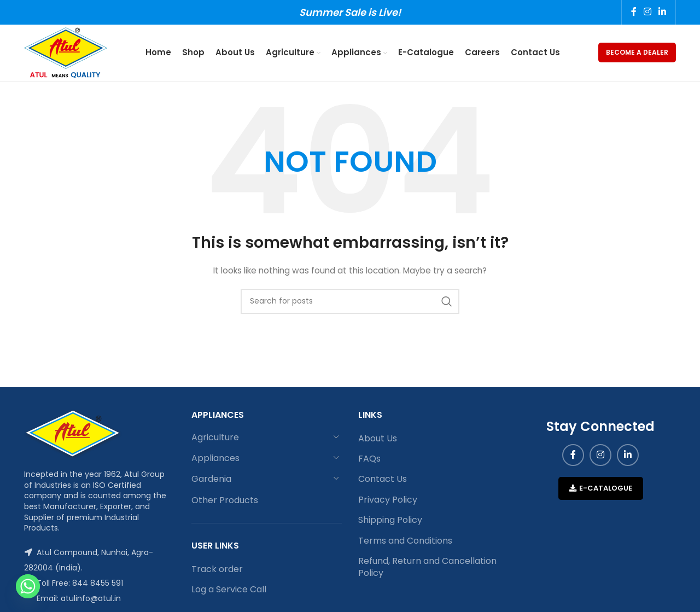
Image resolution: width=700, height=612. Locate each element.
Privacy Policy (388, 501)
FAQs (369, 460)
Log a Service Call (229, 591)
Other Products (225, 501)
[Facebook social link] (634, 12)
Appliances (215, 459)
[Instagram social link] (647, 12)
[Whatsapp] (28, 586)
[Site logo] (67, 53)
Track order (217, 570)
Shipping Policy (390, 521)
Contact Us (383, 481)
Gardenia (211, 480)
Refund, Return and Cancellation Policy (427, 568)
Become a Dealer (637, 53)
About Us (378, 440)
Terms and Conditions (405, 542)
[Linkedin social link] (663, 12)
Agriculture (215, 438)
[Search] (350, 302)
